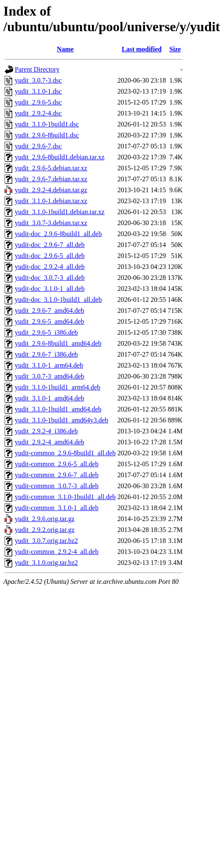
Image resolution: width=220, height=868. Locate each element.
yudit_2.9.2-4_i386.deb (46, 431)
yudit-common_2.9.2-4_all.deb (57, 552)
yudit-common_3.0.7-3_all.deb (57, 486)
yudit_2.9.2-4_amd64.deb (50, 442)
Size (175, 49)
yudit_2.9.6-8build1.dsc (47, 135)
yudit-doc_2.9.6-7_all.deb (50, 245)
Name (65, 49)
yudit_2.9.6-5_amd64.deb (50, 321)
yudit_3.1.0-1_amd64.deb (50, 398)
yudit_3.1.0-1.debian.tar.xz (51, 201)
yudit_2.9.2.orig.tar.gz (45, 530)
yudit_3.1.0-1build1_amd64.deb (58, 409)
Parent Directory (37, 69)
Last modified (142, 49)
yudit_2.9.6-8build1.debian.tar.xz (60, 157)
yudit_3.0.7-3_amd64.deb (50, 376)
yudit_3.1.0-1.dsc (38, 91)
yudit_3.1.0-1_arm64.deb (49, 365)
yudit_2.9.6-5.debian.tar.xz (51, 168)
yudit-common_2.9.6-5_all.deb (57, 464)
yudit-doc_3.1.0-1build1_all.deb (58, 300)
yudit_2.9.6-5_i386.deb (46, 332)
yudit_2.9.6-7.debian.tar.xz (51, 179)
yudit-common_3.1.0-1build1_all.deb (65, 497)
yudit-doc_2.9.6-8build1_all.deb (58, 234)
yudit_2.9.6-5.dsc (38, 102)
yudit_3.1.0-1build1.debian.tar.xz (60, 212)
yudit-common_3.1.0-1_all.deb (57, 508)
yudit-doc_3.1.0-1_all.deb (50, 289)
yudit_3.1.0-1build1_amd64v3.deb (62, 420)
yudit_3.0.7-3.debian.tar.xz (51, 223)
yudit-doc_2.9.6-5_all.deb (50, 256)
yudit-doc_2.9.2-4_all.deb (50, 267)
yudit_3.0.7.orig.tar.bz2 (46, 541)
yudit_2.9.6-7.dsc (38, 146)
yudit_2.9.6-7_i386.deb (46, 354)
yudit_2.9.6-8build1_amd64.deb (58, 343)
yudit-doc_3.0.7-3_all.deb (50, 278)
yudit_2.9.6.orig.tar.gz (45, 519)
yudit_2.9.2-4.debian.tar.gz (51, 190)
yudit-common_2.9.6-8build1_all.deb (65, 453)
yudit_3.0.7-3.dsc (38, 80)
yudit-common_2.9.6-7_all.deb (57, 475)
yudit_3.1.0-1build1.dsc (47, 124)
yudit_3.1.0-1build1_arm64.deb (58, 387)
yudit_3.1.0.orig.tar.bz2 (46, 563)
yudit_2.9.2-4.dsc (38, 113)
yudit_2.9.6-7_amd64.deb (50, 310)
